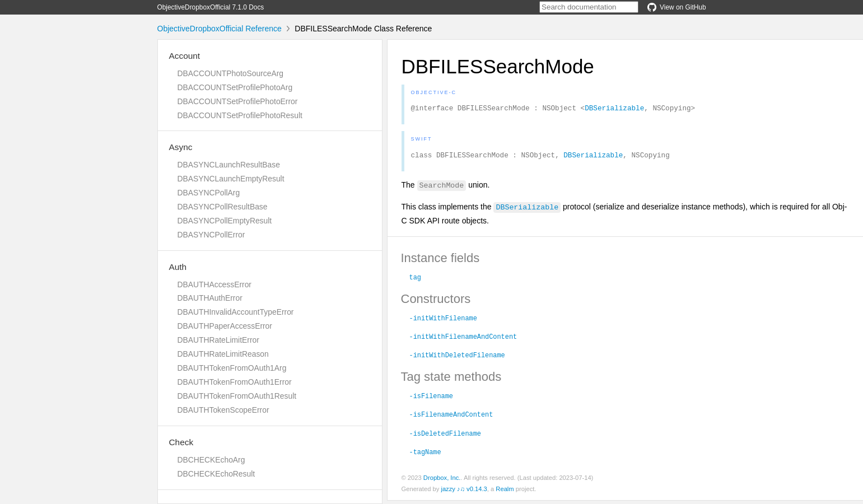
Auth (178, 267)
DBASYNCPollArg (209, 193)
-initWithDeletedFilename (457, 358)
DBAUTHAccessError (214, 284)
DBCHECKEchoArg (211, 460)
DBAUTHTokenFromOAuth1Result (237, 396)
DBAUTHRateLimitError (218, 340)
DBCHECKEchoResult (216, 474)
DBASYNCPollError (211, 235)
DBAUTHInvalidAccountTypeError (236, 312)
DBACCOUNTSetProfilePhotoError (238, 101)
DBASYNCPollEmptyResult (225, 221)
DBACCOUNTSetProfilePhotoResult (240, 115)
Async (181, 147)
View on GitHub (677, 7)
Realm (505, 492)
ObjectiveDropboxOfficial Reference (220, 29)
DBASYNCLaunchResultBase (229, 165)
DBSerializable (614, 109)
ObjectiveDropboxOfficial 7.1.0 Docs (211, 7)
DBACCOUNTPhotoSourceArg (230, 73)
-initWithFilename (443, 321)
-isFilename (431, 399)
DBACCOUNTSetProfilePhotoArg (235, 87)
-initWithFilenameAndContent (463, 339)
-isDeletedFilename (445, 436)
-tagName (425, 455)
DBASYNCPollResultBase (223, 207)
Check (181, 442)
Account (185, 56)
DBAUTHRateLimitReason (223, 354)
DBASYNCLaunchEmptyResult (231, 179)
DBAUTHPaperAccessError (225, 326)
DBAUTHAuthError (210, 298)
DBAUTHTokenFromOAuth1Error (235, 382)
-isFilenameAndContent (451, 417)
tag (415, 280)
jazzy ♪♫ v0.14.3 (464, 492)
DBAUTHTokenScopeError (223, 410)
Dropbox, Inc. (442, 481)
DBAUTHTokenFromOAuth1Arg (232, 368)
